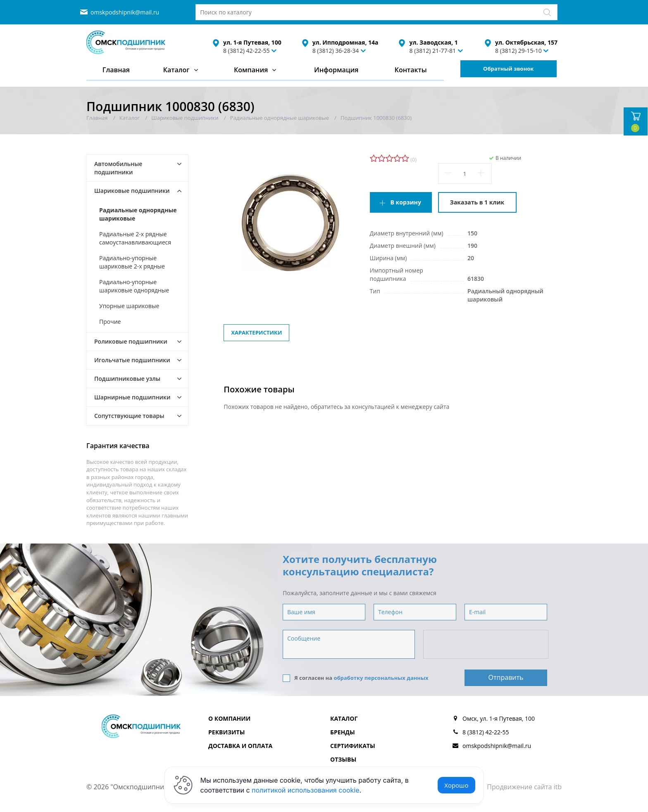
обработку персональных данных (381, 678)
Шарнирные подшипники (132, 397)
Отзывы (343, 759)
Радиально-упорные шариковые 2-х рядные (132, 262)
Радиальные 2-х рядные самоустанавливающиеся (135, 238)
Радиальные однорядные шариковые (138, 214)
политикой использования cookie (306, 790)
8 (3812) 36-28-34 (336, 51)
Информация (336, 70)
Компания (251, 70)
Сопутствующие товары (129, 416)
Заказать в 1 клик (477, 202)
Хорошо (456, 785)
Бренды (343, 732)
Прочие (110, 322)
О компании (229, 718)
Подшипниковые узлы (127, 379)
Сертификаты (353, 746)
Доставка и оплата (240, 746)
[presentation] (486, 645)
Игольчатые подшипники (132, 360)
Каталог (176, 70)
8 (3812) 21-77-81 (432, 51)
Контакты (411, 70)
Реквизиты (226, 732)
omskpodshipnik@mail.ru (125, 12)
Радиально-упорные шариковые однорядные (134, 286)
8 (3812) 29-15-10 (518, 51)
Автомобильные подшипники (118, 168)
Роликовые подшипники (131, 341)
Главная (116, 70)
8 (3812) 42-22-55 (247, 51)
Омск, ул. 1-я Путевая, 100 (499, 718)
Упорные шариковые (129, 306)
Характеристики (256, 332)
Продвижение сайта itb (524, 787)
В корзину (406, 202)
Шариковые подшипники (132, 191)
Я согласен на (356, 678)
